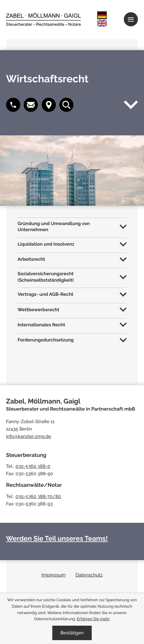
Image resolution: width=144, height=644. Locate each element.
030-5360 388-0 (33, 466)
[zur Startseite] (43, 19)
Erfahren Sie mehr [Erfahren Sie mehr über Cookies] (93, 619)
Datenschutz (89, 575)
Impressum (54, 575)
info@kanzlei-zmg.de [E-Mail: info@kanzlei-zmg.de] (29, 436)
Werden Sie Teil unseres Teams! (57, 538)
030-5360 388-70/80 (38, 497)
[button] (31, 105)
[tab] (72, 226)
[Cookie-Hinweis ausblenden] (72, 633)
